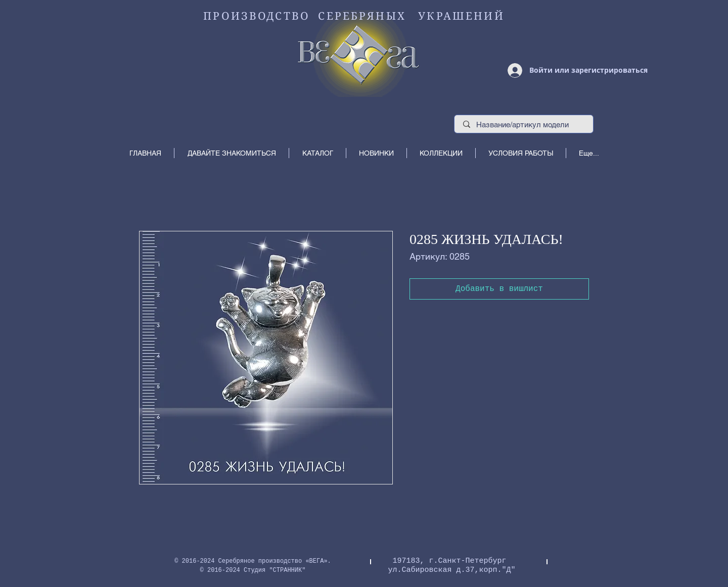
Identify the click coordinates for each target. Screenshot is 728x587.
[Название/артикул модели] (524, 125)
